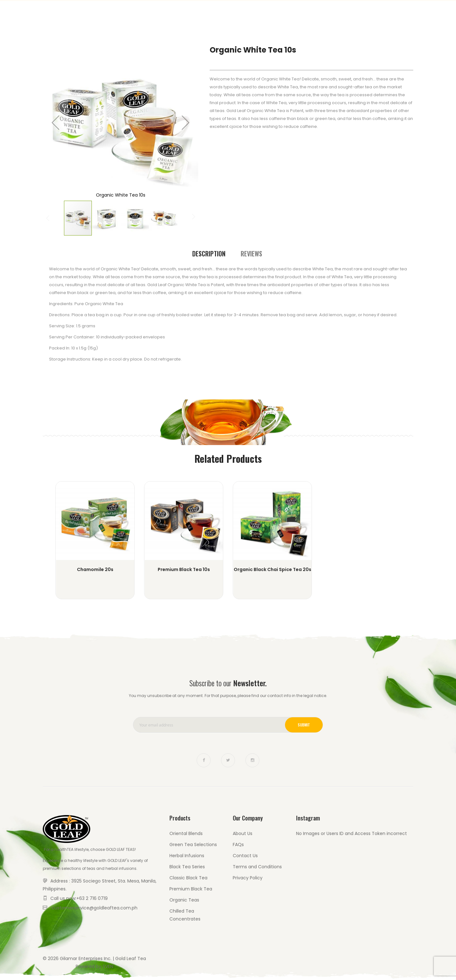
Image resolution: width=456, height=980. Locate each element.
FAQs (238, 845)
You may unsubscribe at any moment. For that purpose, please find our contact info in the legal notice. (228, 696)
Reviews (251, 254)
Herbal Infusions (187, 856)
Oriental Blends (186, 833)
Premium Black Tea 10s (184, 569)
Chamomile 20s (95, 569)
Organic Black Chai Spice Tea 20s (272, 569)
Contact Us (387, 13)
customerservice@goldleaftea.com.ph (95, 908)
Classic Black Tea (188, 878)
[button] (55, 122)
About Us (243, 833)
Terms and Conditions (257, 867)
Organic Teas (184, 900)
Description (209, 254)
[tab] (209, 254)
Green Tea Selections (193, 845)
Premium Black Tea (191, 889)
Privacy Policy (248, 878)
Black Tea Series (187, 867)
